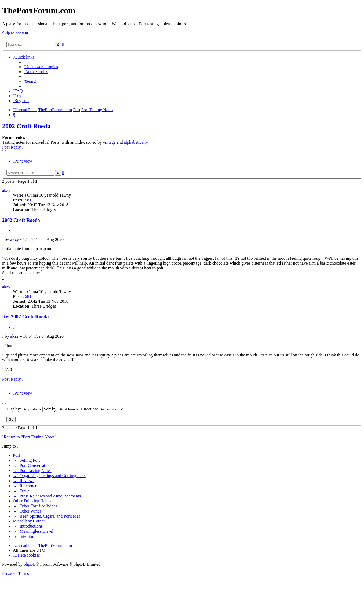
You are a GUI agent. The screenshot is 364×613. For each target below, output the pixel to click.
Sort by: (62, 409)
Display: (25, 409)
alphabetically (136, 142)
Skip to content (15, 33)
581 (28, 200)
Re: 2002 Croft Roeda (26, 317)
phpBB (30, 564)
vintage (109, 142)
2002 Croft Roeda (26, 126)
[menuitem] (41, 67)
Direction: (102, 409)
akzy (6, 190)
